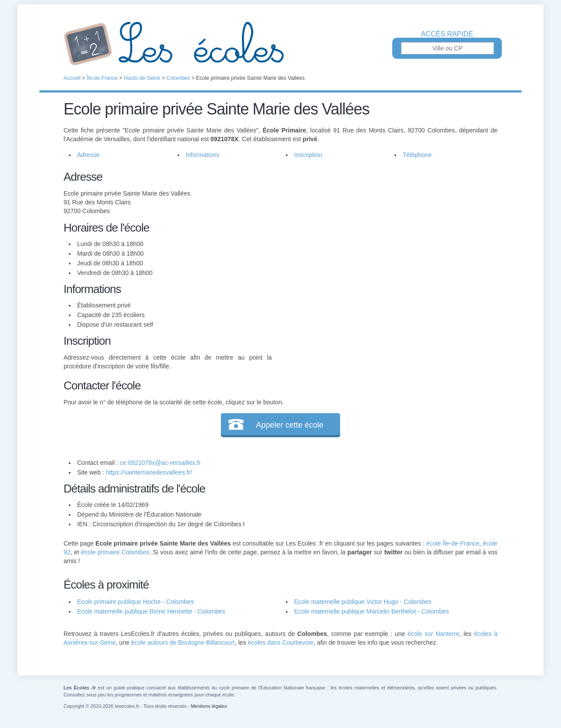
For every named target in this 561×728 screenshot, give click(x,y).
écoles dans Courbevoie (280, 642)
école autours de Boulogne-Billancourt (183, 642)
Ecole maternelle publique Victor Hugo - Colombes (363, 602)
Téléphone (417, 155)
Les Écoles (280, 44)
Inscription (308, 155)
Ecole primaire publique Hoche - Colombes (135, 602)
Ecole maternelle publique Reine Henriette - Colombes (151, 611)
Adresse (88, 155)
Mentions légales (209, 706)
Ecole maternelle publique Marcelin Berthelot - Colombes (371, 611)
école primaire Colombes (115, 552)
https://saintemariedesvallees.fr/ (149, 472)
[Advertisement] (385, 230)
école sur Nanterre (434, 634)
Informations (203, 155)
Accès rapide (447, 34)
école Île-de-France (453, 543)
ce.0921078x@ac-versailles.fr (160, 463)
